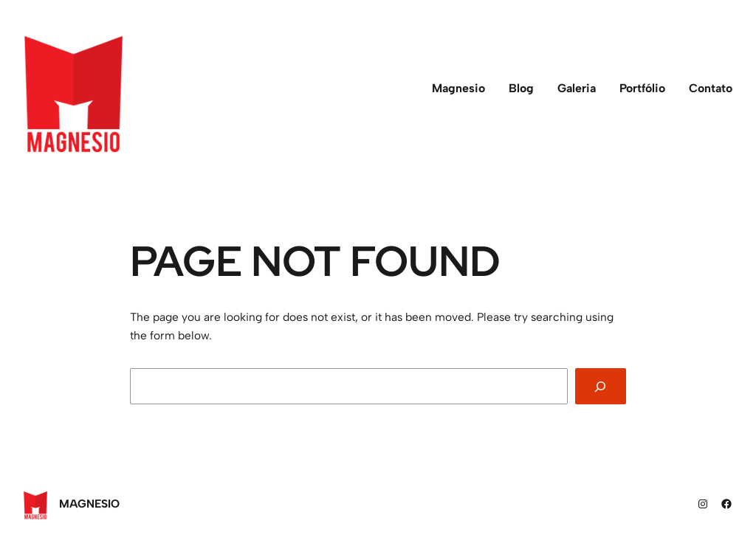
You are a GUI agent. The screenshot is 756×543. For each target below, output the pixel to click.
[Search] (601, 386)
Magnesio (89, 504)
